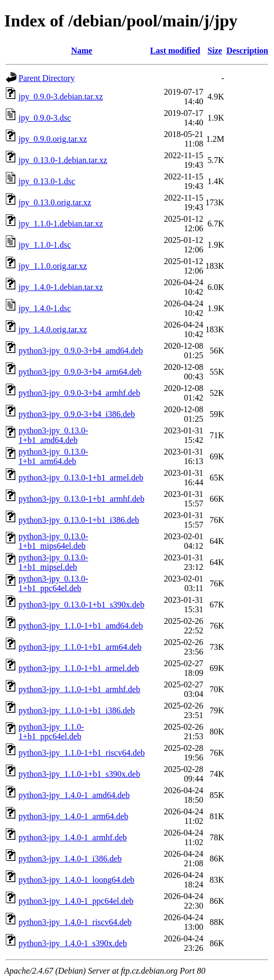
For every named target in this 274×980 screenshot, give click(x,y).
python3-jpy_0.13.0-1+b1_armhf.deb (81, 499)
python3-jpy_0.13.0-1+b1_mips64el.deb (53, 541)
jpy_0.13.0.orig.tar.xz (55, 202)
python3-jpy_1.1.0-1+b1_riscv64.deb (82, 753)
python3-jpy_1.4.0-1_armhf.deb (73, 837)
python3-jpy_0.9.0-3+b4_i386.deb (77, 414)
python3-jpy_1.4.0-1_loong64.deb (76, 880)
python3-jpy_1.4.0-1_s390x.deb (73, 943)
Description (247, 51)
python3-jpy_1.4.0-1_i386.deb (70, 859)
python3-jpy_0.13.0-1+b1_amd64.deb (53, 435)
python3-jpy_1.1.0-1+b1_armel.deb (79, 668)
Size (215, 51)
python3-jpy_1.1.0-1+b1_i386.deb (77, 710)
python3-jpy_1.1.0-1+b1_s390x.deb (79, 774)
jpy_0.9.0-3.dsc (45, 118)
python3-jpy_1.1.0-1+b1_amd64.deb (81, 626)
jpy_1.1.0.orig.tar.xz (53, 266)
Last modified (175, 51)
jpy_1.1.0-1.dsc (45, 245)
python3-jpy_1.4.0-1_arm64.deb (74, 816)
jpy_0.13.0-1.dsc (47, 181)
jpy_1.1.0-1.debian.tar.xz (61, 224)
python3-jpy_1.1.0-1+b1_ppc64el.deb (51, 732)
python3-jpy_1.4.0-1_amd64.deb (74, 795)
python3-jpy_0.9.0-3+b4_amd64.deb (81, 351)
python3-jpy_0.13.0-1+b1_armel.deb (81, 478)
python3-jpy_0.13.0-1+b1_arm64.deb (53, 456)
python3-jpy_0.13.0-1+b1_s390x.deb (81, 605)
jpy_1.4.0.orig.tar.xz (53, 329)
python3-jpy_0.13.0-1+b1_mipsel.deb (53, 562)
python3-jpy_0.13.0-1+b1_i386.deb (79, 520)
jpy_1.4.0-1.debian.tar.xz (61, 287)
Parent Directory (47, 78)
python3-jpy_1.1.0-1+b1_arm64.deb (80, 647)
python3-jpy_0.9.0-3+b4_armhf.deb (79, 393)
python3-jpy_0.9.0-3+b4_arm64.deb (80, 372)
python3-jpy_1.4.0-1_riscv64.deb (75, 922)
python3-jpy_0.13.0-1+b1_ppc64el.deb (53, 583)
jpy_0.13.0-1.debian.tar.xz (63, 160)
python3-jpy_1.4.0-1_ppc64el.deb (76, 901)
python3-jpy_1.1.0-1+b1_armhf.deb (79, 689)
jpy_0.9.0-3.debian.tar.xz (61, 97)
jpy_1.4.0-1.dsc (45, 308)
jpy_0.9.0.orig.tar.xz (53, 139)
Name (81, 51)
